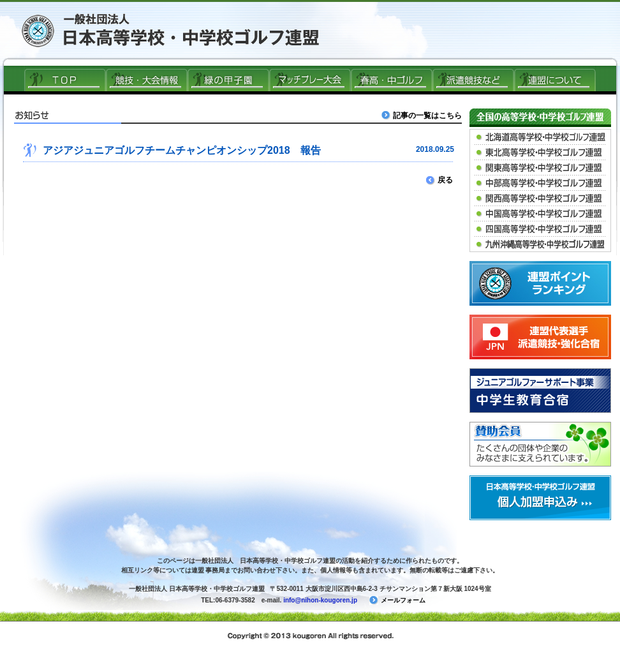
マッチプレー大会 (310, 80)
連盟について (555, 80)
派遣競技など (473, 80)
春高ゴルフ (392, 80)
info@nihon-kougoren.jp (320, 600)
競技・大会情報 (147, 80)
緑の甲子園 (228, 80)
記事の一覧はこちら (423, 115)
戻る (439, 180)
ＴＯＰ (65, 80)
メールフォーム (397, 600)
